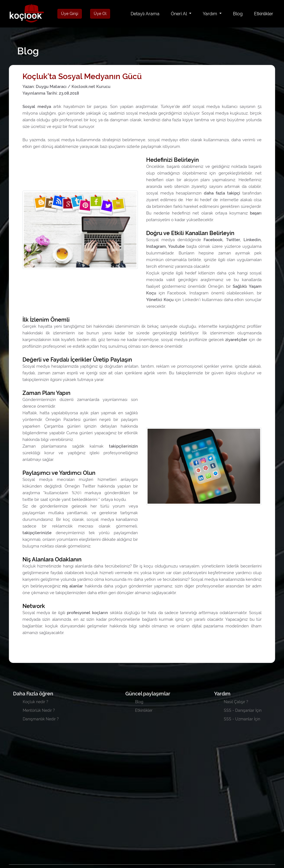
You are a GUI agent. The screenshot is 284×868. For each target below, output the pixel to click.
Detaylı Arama (146, 13)
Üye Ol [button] (100, 14)
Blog (238, 14)
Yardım (211, 14)
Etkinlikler (264, 14)
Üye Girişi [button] (70, 14)
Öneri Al (179, 14)
